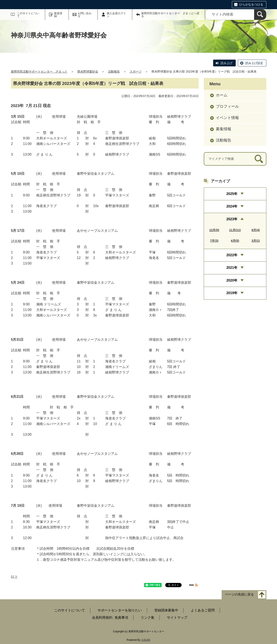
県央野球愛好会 (88, 72)
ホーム (222, 95)
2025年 (232, 194)
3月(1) (256, 241)
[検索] (260, 15)
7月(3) (214, 241)
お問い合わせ (85, 15)
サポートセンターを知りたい (120, 610)
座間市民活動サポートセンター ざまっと (39, 72)
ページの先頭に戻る (239, 595)
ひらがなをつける (251, 4)
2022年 (232, 255)
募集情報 (224, 129)
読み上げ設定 (254, 63)
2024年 (232, 206)
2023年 (232, 219)
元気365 (146, 640)
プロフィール (227, 106)
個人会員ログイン (116, 15)
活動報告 (114, 72)
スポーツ (136, 72)
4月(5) (235, 241)
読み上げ (227, 63)
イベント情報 (227, 118)
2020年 (232, 280)
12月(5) (214, 230)
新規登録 (58, 15)
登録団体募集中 (166, 610)
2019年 (232, 293)
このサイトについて (28, 15)
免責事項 (121, 618)
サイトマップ (177, 618)
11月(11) (235, 230)
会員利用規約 (102, 618)
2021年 (232, 268)
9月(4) (256, 230)
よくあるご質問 (203, 610)
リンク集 (148, 618)
